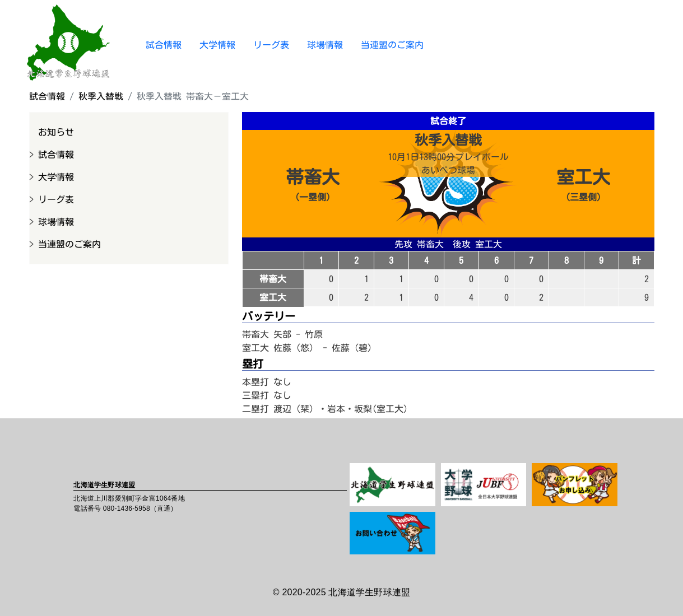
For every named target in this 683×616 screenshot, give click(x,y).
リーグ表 (271, 45)
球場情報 (325, 45)
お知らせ (56, 132)
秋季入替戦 (101, 96)
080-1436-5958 (127, 508)
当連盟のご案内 (392, 45)
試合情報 (164, 45)
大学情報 (217, 45)
